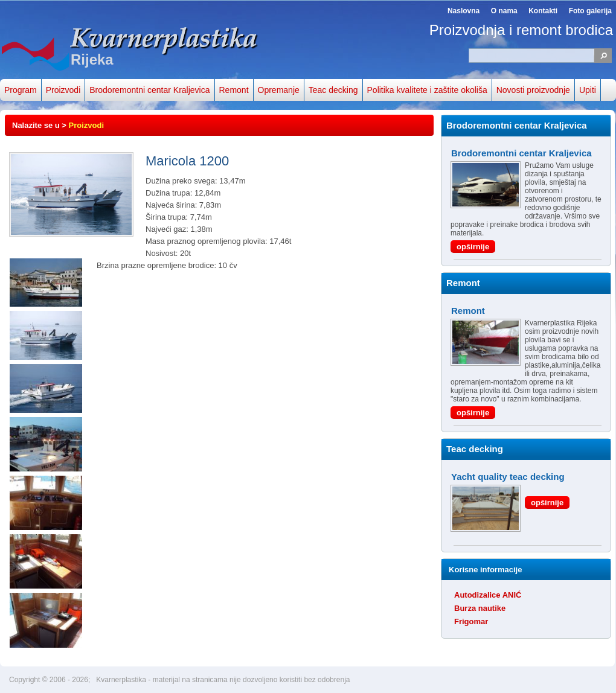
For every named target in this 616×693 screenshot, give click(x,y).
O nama (504, 11)
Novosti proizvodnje (533, 90)
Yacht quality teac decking (508, 477)
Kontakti (543, 11)
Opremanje (279, 90)
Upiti (588, 90)
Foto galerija (590, 11)
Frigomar (471, 621)
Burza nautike (480, 608)
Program (21, 90)
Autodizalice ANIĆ (488, 595)
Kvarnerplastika (122, 680)
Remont (234, 90)
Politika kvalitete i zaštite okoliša (427, 90)
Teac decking (333, 90)
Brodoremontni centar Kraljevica (149, 90)
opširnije (473, 247)
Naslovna (464, 11)
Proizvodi (63, 90)
